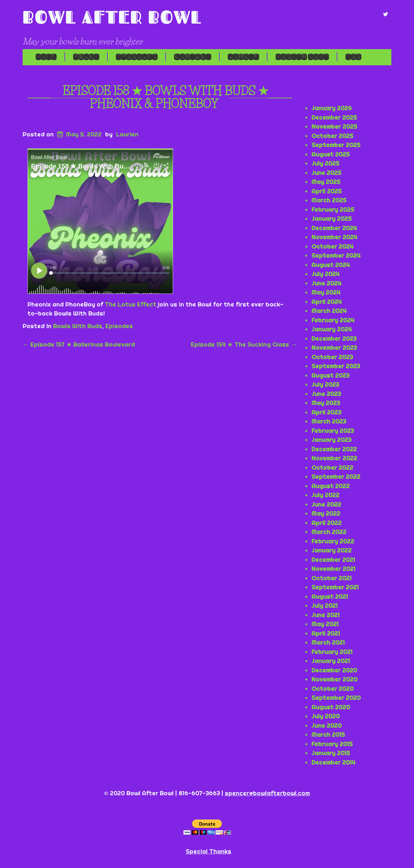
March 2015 (328, 734)
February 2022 (333, 541)
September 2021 (335, 587)
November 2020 (334, 679)
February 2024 (333, 320)
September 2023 (336, 366)
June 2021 (326, 615)
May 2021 (325, 624)
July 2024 (326, 274)
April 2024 (327, 302)
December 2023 (334, 338)
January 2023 (331, 440)
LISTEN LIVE (302, 57)
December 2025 (334, 117)
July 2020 (326, 716)
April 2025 (327, 191)
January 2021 (331, 661)
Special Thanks (208, 851)
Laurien (127, 134)
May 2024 (326, 292)
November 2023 (334, 348)
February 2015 (332, 744)
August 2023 (330, 375)
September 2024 (336, 255)
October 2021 (332, 578)
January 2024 (332, 329)
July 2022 (325, 495)
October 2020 (332, 689)
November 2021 (333, 569)
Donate (243, 57)
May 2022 (326, 513)
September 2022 (336, 477)
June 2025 (326, 173)
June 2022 (326, 504)
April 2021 (326, 633)
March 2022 (329, 532)
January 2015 (331, 753)
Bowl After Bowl (112, 17)
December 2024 (334, 228)
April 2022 (327, 523)
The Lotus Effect (131, 304)
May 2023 (326, 403)
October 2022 (332, 467)
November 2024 (334, 237)
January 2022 (332, 550)
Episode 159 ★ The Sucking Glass (244, 344)
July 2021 (325, 605)
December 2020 (334, 670)
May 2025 (326, 182)
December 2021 (333, 560)
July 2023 (325, 384)
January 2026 (332, 108)
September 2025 (336, 145)
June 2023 (326, 394)
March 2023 (329, 421)
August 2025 (331, 154)
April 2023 (326, 412)
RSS (353, 57)
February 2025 (333, 209)
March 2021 (328, 642)
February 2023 (333, 431)
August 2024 (331, 265)
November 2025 (334, 126)
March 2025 (329, 200)
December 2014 (333, 762)
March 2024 (329, 311)
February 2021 (332, 652)
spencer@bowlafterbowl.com (267, 793)
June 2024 (327, 283)
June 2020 (327, 725)
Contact (192, 57)
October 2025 (332, 136)
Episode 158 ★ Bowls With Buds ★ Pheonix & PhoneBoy (165, 97)
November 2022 (334, 458)
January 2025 (332, 219)
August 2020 (331, 707)
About (86, 57)
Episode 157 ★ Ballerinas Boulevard (79, 344)
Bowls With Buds (78, 326)
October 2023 (332, 357)
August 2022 (331, 486)
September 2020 (336, 698)
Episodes (136, 57)
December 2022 (334, 449)
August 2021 (330, 596)
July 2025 (325, 163)
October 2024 (332, 246)
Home (46, 57)
